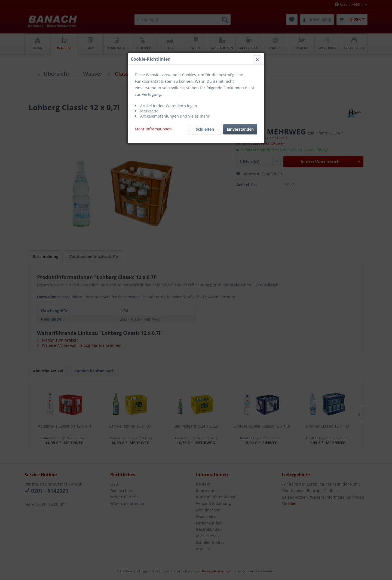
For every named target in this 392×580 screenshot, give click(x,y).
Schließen (205, 129)
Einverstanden (240, 129)
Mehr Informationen (153, 129)
